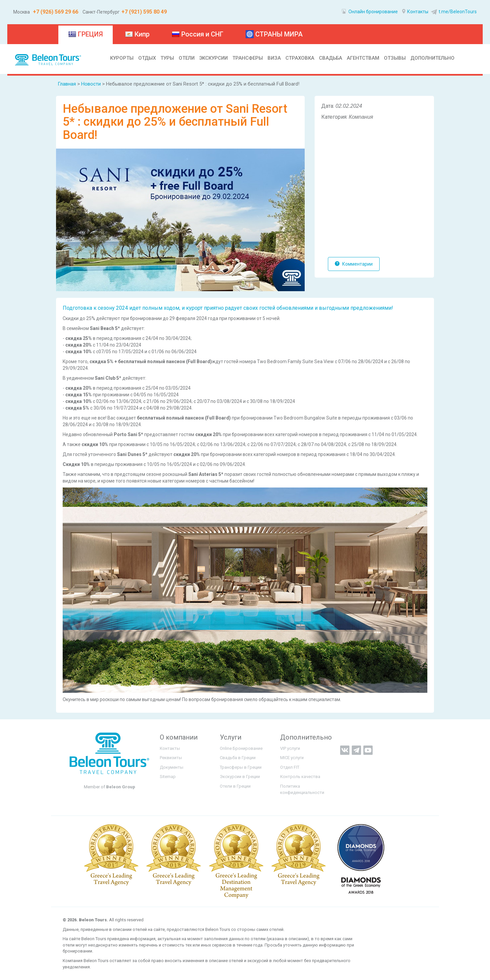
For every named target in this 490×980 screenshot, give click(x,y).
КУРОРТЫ (122, 58)
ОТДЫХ (147, 58)
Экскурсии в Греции (240, 777)
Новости (91, 84)
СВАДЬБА (331, 58)
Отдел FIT (290, 767)
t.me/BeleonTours (453, 12)
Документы (172, 767)
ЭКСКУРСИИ (214, 58)
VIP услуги (290, 748)
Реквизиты (171, 758)
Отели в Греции (235, 786)
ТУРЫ (167, 58)
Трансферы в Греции (241, 767)
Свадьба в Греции (238, 758)
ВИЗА (274, 58)
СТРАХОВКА (300, 58)
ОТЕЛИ (187, 58)
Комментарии (354, 264)
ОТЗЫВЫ (395, 58)
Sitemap (168, 777)
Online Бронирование (241, 748)
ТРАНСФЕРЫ (248, 58)
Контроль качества (300, 777)
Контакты (415, 12)
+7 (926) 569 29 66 (55, 12)
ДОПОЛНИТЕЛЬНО (432, 58)
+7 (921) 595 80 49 (144, 12)
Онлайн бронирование (370, 12)
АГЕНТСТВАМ (363, 58)
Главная (67, 84)
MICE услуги (292, 758)
